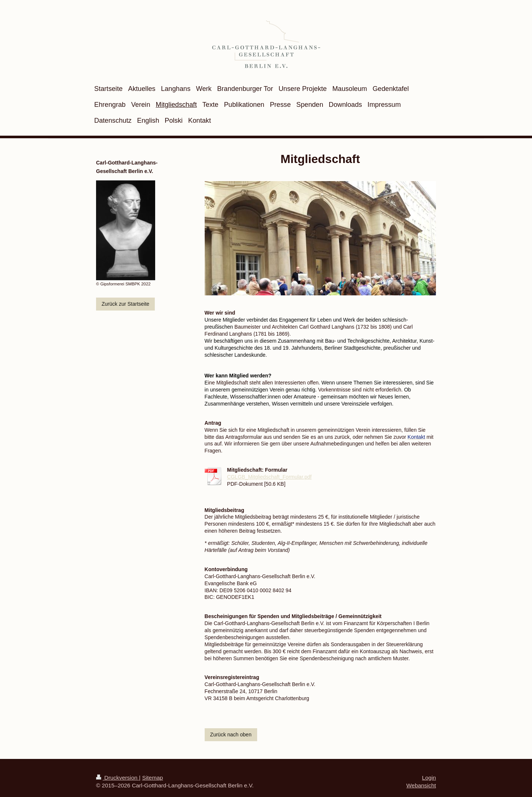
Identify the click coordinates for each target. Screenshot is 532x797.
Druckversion (117, 778)
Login (429, 778)
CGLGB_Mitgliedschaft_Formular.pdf (270, 477)
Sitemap (153, 778)
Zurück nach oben (231, 735)
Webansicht (421, 785)
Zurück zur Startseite (125, 304)
